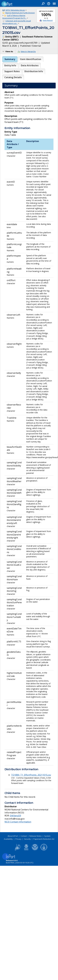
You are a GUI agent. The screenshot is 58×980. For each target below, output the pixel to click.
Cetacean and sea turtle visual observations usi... (17, 22)
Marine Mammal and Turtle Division (20, 13)
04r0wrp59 (15, 816)
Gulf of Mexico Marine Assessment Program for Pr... (14, 17)
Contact (24, 836)
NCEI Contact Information (18, 822)
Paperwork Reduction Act (44, 839)
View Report (48, 20)
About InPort (13, 836)
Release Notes (36, 836)
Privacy (18, 839)
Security (27, 839)
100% (46, 15)
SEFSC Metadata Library (15, 10)
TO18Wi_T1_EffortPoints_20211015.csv (31, 775)
